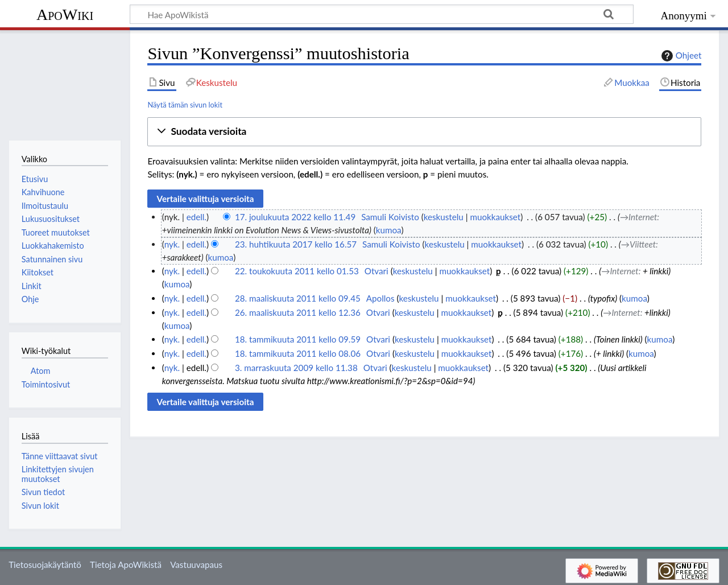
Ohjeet (680, 56)
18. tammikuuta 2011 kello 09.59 (298, 339)
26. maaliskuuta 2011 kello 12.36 (298, 312)
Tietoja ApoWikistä (126, 565)
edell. (197, 217)
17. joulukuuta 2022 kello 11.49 (295, 217)
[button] (424, 132)
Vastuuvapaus (196, 565)
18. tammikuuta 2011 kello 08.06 (298, 353)
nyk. (172, 244)
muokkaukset (495, 217)
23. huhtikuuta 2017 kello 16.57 (296, 244)
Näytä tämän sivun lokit (185, 105)
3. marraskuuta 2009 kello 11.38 (296, 368)
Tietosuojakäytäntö (45, 565)
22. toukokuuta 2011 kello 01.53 (297, 271)
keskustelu (444, 217)
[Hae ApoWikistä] (382, 14)
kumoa (389, 230)
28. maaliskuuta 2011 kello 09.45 (298, 298)
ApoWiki (65, 15)
